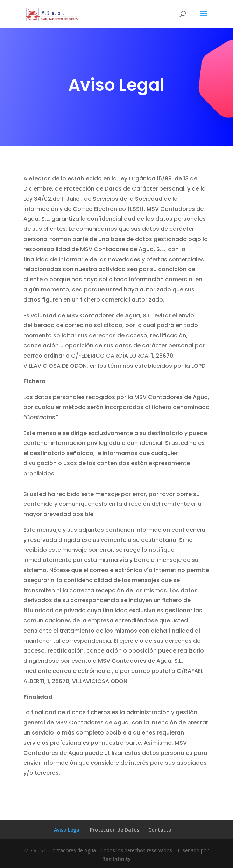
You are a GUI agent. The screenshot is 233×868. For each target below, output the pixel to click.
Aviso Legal (67, 830)
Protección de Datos (115, 830)
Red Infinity (116, 859)
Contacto (160, 830)
